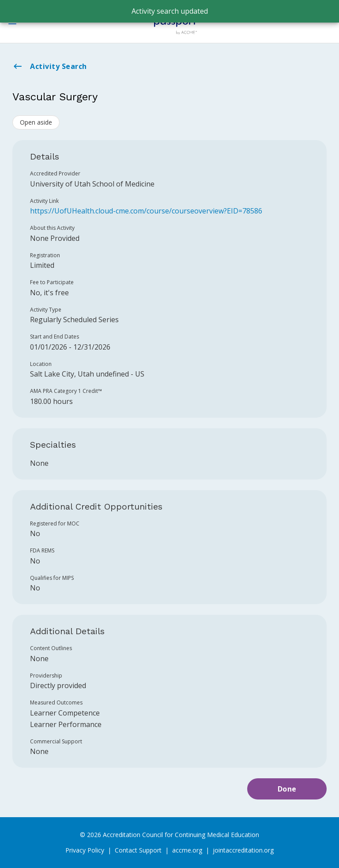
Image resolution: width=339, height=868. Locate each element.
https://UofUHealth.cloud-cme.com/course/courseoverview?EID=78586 (146, 211)
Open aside (36, 122)
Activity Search (50, 66)
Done (287, 789)
